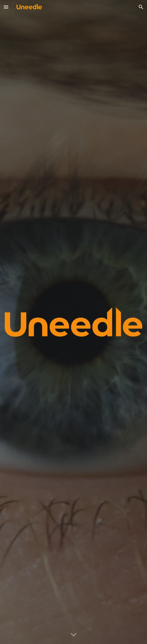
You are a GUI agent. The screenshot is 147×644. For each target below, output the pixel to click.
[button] (6, 7)
